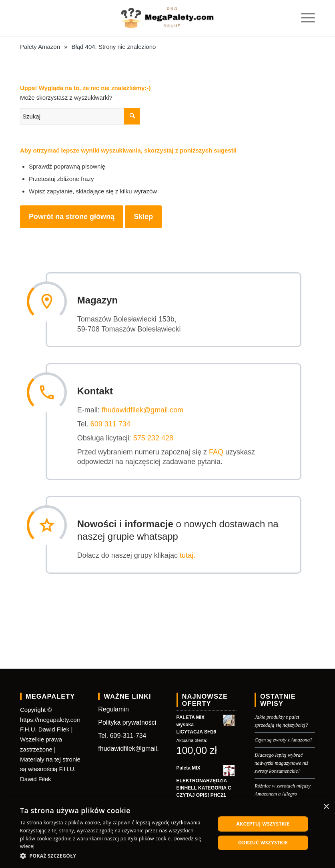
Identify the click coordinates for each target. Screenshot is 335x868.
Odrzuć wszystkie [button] (263, 843)
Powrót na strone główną (72, 217)
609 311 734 (112, 424)
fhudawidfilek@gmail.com (144, 410)
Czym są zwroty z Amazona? (284, 739)
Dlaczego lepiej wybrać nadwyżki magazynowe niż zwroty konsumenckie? (282, 762)
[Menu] (304, 18)
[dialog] (167, 833)
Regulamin (113, 708)
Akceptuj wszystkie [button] (263, 824)
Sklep (143, 217)
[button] (115, 856)
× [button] (326, 807)
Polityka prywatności (127, 721)
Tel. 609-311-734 (122, 734)
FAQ (218, 451)
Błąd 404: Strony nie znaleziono (113, 47)
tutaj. (189, 555)
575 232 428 (155, 437)
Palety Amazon (40, 47)
